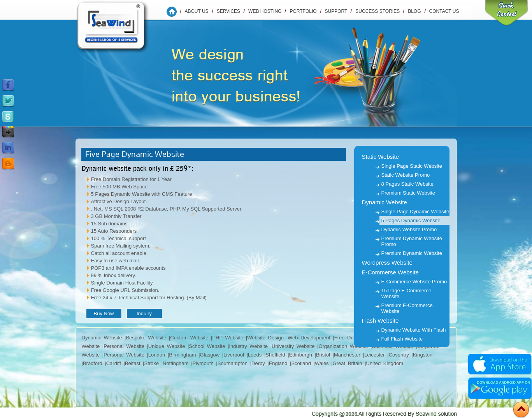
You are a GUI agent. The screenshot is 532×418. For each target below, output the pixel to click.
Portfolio (303, 11)
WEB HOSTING (265, 11)
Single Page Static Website (412, 166)
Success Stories (377, 11)
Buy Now (104, 313)
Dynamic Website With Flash (414, 330)
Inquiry (144, 313)
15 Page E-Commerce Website (406, 293)
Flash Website (380, 321)
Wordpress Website (387, 263)
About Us (197, 11)
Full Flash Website (402, 339)
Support (336, 11)
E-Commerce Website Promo (414, 282)
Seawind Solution (118, 29)
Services (228, 11)
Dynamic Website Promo (409, 229)
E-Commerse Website (390, 272)
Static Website (381, 157)
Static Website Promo (406, 175)
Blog (414, 11)
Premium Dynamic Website (412, 253)
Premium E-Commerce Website (407, 308)
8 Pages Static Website (407, 184)
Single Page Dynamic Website (415, 212)
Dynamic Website (385, 202)
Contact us (444, 11)
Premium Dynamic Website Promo (412, 241)
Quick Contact (507, 13)
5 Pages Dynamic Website (411, 220)
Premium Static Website (408, 193)
